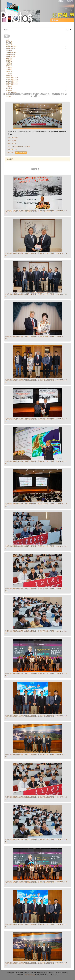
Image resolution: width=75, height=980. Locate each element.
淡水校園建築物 (11, 46)
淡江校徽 (9, 88)
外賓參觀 (9, 71)
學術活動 (9, 59)
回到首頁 (61, 1)
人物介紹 (9, 74)
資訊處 (33, 975)
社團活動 (9, 67)
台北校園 (9, 50)
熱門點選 (9, 42)
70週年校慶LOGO (12, 82)
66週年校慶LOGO (12, 80)
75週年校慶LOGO (12, 84)
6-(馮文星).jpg (21, 153)
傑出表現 (9, 65)
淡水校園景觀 (11, 48)
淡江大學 (28, 975)
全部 (8, 40)
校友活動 (9, 63)
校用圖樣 (9, 90)
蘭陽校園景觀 (11, 55)
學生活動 (9, 69)
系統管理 (70, 1)
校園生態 (9, 76)
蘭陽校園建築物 (11, 53)
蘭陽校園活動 (11, 57)
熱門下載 (9, 44)
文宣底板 (9, 86)
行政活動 (9, 61)
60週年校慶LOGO (12, 78)
